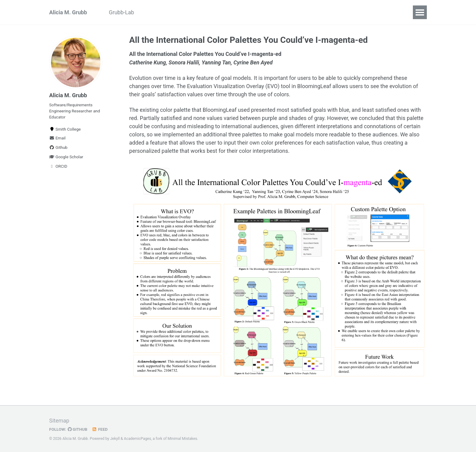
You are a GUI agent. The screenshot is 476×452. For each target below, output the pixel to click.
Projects (196, 12)
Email (57, 138)
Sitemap (59, 420)
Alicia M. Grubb (68, 12)
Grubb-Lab (122, 12)
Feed (100, 429)
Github (58, 147)
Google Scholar (66, 157)
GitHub (78, 429)
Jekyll (115, 438)
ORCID (58, 166)
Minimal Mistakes (182, 438)
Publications (160, 12)
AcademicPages (137, 438)
